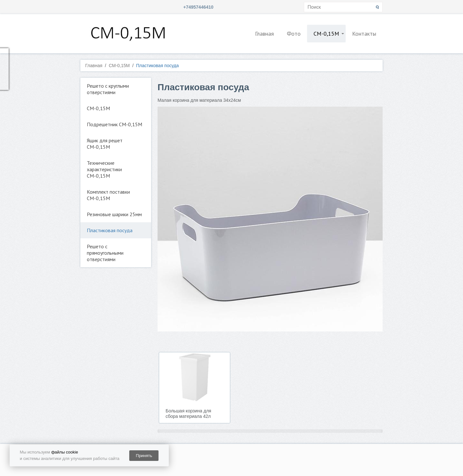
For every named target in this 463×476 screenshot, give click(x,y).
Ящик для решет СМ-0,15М (105, 144)
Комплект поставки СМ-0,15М (108, 195)
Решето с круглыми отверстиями (108, 89)
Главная (264, 34)
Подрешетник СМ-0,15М (114, 124)
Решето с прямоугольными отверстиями (105, 253)
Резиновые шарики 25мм (114, 214)
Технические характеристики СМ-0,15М (104, 169)
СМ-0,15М (326, 34)
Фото (294, 34)
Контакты (364, 34)
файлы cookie (64, 452)
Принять (144, 456)
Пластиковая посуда (110, 230)
